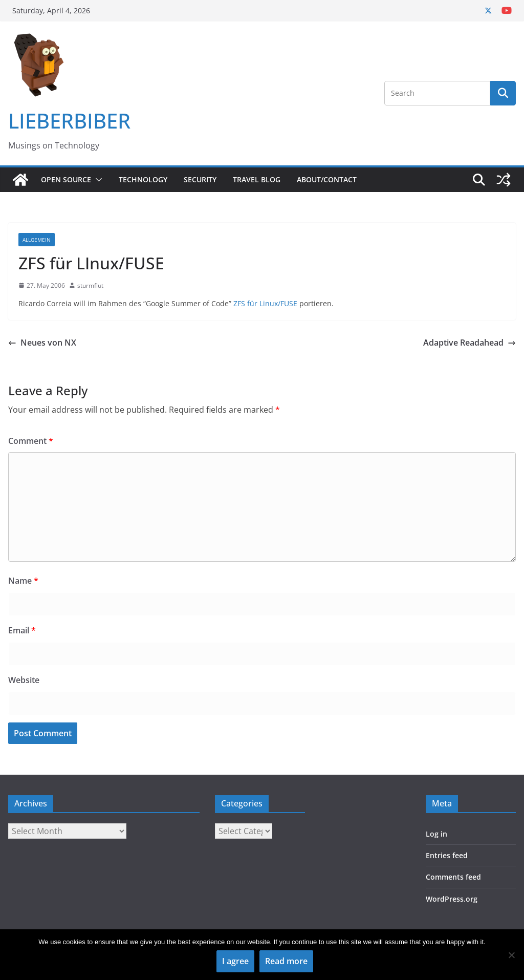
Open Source (66, 179)
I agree (235, 961)
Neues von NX (42, 343)
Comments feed (453, 877)
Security (200, 179)
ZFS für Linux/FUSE (265, 303)
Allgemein (37, 240)
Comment (31, 441)
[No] (511, 955)
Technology (143, 179)
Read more (286, 961)
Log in (436, 834)
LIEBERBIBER (69, 121)
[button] (97, 180)
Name (23, 581)
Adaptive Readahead (470, 343)
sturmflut (90, 285)
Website (24, 680)
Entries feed (447, 855)
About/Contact (327, 179)
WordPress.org (452, 899)
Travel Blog (257, 179)
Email (22, 630)
